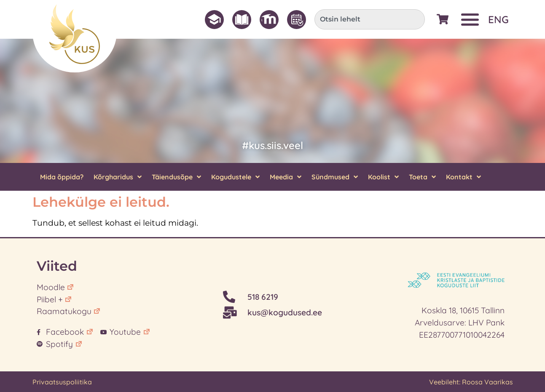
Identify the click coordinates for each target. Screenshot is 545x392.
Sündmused (335, 177)
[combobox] (370, 19)
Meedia (286, 177)
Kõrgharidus (118, 177)
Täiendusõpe (176, 177)
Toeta (422, 177)
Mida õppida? (62, 177)
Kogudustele (235, 177)
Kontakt (463, 177)
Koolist (383, 177)
